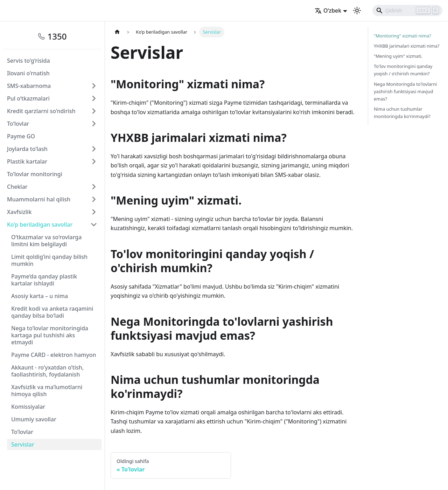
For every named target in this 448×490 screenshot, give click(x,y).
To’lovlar (22, 432)
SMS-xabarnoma (29, 86)
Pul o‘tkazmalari (28, 98)
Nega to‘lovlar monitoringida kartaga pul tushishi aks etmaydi (50, 335)
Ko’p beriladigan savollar (40, 225)
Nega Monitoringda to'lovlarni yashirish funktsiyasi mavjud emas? (405, 91)
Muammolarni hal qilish (39, 199)
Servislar (23, 444)
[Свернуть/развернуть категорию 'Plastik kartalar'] (94, 161)
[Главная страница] (117, 32)
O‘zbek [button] (328, 11)
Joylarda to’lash (27, 149)
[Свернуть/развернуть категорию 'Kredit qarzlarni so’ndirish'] (94, 111)
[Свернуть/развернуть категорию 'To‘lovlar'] (94, 124)
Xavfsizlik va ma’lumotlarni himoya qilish (47, 391)
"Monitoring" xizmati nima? (402, 36)
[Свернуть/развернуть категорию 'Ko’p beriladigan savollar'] (94, 225)
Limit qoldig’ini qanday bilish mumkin (49, 260)
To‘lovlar (18, 124)
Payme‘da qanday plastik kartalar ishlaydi (44, 280)
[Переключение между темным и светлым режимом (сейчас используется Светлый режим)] (357, 11)
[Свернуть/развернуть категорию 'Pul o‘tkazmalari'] (94, 98)
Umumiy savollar (34, 419)
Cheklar (17, 187)
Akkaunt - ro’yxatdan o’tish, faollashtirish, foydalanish (47, 371)
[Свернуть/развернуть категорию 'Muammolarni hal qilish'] (94, 199)
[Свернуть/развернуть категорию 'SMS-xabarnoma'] (94, 86)
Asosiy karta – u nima (40, 296)
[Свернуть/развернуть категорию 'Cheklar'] (94, 187)
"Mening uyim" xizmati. (398, 56)
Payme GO (21, 136)
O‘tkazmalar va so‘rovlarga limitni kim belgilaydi (46, 241)
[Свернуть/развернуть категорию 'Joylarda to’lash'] (94, 149)
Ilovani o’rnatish (28, 73)
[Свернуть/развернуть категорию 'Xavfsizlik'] (94, 212)
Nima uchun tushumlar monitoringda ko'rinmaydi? (402, 113)
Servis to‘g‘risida (29, 61)
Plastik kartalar (27, 161)
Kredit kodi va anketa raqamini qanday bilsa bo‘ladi (52, 312)
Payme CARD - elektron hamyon (54, 355)
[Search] (407, 11)
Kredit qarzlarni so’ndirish (41, 111)
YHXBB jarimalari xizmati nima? (407, 46)
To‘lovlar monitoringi (35, 174)
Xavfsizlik (19, 212)
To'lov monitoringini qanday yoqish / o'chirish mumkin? (403, 70)
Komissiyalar (28, 407)
